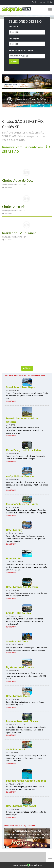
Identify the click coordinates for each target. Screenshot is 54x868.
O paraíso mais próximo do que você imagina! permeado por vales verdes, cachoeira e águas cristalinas (27, 730)
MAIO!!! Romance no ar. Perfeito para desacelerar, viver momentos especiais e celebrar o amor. (25, 430)
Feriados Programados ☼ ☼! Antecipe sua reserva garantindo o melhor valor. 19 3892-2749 (27, 676)
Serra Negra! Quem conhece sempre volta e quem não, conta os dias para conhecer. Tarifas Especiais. (26, 758)
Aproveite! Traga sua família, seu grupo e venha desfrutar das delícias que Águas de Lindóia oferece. (25, 539)
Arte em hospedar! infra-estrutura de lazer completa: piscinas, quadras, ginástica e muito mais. (27, 485)
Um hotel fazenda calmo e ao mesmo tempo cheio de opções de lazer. (27, 594)
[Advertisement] (27, 278)
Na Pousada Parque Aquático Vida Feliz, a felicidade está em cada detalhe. (25, 788)
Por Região (14, 39)
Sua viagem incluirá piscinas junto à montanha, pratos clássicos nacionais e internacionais (27, 649)
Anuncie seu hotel (12, 826)
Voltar (27, 368)
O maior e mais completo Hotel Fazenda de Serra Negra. (26, 813)
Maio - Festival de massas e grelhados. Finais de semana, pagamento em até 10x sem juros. (27, 396)
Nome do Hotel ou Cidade (21, 51)
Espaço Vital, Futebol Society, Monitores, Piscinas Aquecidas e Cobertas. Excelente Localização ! (25, 621)
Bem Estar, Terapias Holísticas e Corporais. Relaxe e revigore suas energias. (26, 458)
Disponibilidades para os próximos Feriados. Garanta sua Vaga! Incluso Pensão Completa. (26, 511)
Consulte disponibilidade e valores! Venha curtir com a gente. (25, 703)
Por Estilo (13, 27)
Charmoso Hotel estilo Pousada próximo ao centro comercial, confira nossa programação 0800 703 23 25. (27, 567)
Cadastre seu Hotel (43, 2)
